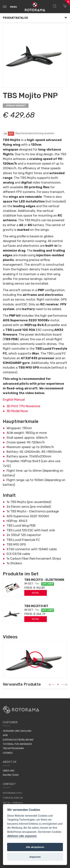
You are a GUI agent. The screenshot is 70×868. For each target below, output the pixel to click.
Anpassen (35, 857)
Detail (36, 593)
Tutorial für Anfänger (17, 744)
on (5, 134)
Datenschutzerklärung (18, 740)
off (11, 134)
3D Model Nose (17, 411)
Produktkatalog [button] (35, 18)
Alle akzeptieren (35, 847)
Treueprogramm (13, 748)
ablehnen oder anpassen (22, 836)
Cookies (8, 753)
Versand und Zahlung (17, 731)
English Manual (14, 400)
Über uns (9, 771)
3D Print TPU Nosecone (23, 406)
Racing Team (11, 775)
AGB (5, 735)
